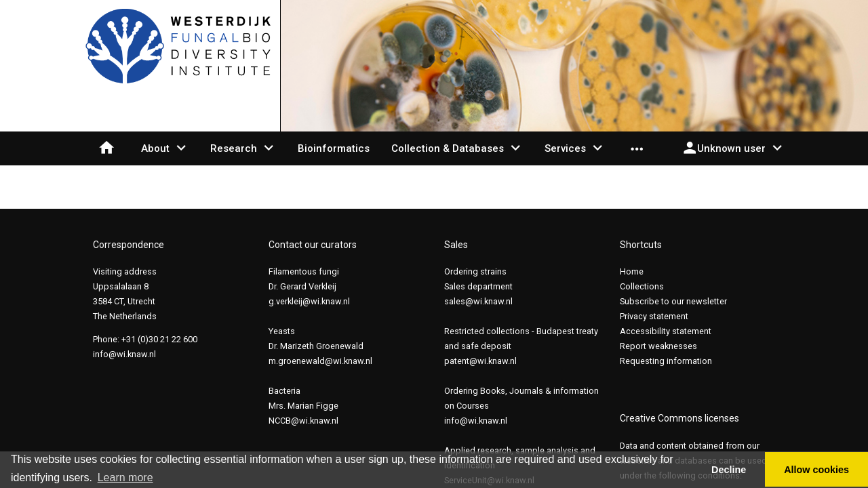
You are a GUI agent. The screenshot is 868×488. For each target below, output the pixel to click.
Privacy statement (654, 316)
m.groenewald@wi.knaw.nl (320, 361)
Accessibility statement (666, 331)
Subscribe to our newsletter (673, 301)
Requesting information (666, 361)
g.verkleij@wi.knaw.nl (309, 301)
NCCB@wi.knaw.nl (303, 421)
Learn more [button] (125, 477)
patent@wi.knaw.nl (480, 361)
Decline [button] (729, 470)
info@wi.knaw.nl (124, 354)
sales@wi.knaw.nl (478, 301)
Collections (642, 286)
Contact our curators (313, 245)
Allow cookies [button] (816, 470)
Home (632, 271)
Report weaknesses (658, 346)
